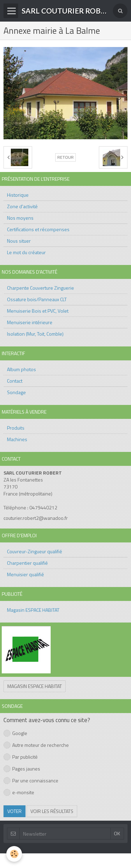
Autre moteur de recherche (36, 745)
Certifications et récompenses (38, 229)
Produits (16, 428)
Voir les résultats (52, 811)
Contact (15, 381)
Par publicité (21, 757)
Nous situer (19, 241)
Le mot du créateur (26, 252)
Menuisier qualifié (26, 574)
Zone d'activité (22, 206)
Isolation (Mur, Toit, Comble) (35, 334)
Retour (65, 157)
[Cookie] (14, 854)
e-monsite (19, 792)
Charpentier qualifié (27, 563)
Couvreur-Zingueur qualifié (35, 551)
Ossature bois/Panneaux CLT (37, 299)
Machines (17, 439)
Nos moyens (20, 218)
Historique (18, 195)
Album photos (21, 369)
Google (15, 733)
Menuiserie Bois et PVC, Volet (38, 311)
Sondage (16, 392)
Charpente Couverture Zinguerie (41, 288)
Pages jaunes (22, 769)
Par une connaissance (31, 780)
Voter (14, 811)
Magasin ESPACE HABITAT (33, 610)
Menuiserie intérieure (30, 322)
